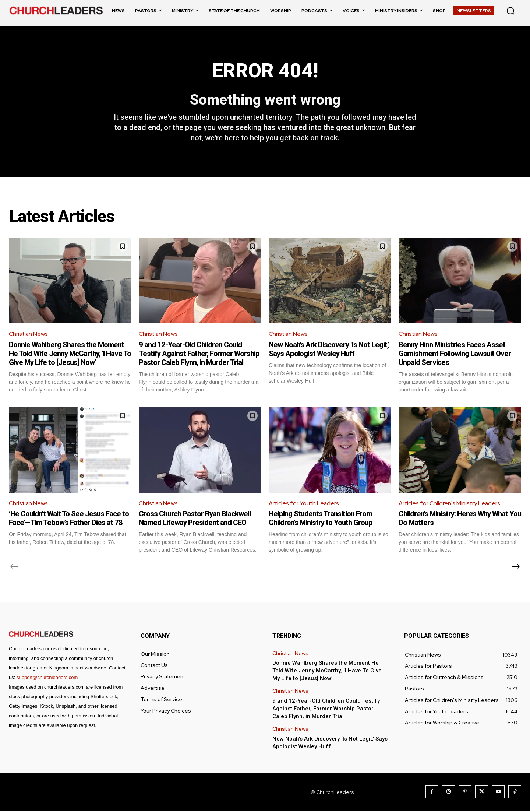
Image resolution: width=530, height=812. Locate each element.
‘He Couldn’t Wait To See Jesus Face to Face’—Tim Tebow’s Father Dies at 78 (69, 519)
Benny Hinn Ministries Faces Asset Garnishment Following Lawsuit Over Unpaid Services (455, 354)
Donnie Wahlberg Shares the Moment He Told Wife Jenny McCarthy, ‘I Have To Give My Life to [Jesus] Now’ (70, 354)
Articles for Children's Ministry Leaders (450, 504)
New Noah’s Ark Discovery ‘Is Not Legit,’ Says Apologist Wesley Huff (329, 349)
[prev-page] (15, 567)
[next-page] (515, 567)
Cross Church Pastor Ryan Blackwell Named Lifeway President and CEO (195, 519)
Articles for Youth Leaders (304, 504)
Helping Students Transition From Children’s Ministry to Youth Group (321, 519)
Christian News (29, 335)
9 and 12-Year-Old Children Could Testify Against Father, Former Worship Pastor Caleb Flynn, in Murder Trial (199, 354)
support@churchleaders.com (47, 678)
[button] (510, 11)
